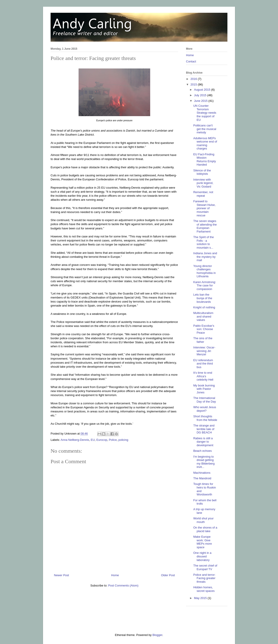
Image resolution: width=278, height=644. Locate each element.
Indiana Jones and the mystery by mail (205, 257)
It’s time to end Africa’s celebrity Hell (203, 376)
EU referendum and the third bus (203, 364)
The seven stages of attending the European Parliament (205, 226)
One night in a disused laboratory (202, 556)
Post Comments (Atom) (123, 585)
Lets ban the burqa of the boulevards (203, 298)
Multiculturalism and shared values (203, 316)
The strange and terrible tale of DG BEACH (204, 429)
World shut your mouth (203, 520)
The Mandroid (202, 478)
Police (113, 440)
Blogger (157, 635)
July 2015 (201, 95)
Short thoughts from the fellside (205, 418)
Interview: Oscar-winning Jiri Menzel (204, 351)
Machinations (202, 473)
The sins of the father (203, 340)
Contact (191, 61)
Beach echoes (202, 451)
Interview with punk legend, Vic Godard (203, 183)
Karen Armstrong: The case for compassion (204, 286)
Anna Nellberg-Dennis (75, 440)
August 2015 (203, 90)
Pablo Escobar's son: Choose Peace (204, 329)
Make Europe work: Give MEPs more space (202, 542)
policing (123, 440)
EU (93, 440)
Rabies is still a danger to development (203, 442)
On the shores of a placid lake (205, 529)
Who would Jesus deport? (205, 409)
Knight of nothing (204, 307)
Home (115, 575)
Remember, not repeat (203, 194)
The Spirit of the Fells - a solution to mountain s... (203, 242)
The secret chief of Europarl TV (205, 567)
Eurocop (102, 440)
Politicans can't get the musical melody (205, 129)
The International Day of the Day (204, 400)
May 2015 (201, 598)
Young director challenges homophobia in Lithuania (204, 271)
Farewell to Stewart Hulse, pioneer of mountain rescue (204, 208)
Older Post (168, 575)
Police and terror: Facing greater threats (204, 578)
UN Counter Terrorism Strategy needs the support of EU (205, 113)
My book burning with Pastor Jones (204, 389)
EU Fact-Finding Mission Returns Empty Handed (204, 160)
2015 (194, 84)
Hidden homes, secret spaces (204, 589)
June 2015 (201, 101)
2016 (194, 79)
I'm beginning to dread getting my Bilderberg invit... (204, 462)
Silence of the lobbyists (202, 172)
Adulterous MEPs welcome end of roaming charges (205, 143)
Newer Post (61, 575)
